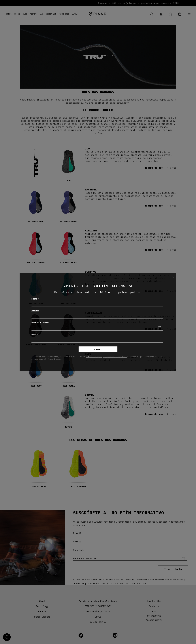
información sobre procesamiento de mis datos (110, 356)
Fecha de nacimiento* (41, 323)
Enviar (98, 349)
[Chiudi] (173, 276)
